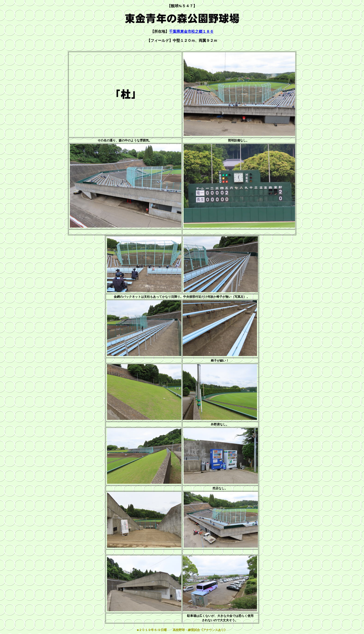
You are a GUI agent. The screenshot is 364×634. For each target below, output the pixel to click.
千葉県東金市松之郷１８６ (191, 31)
